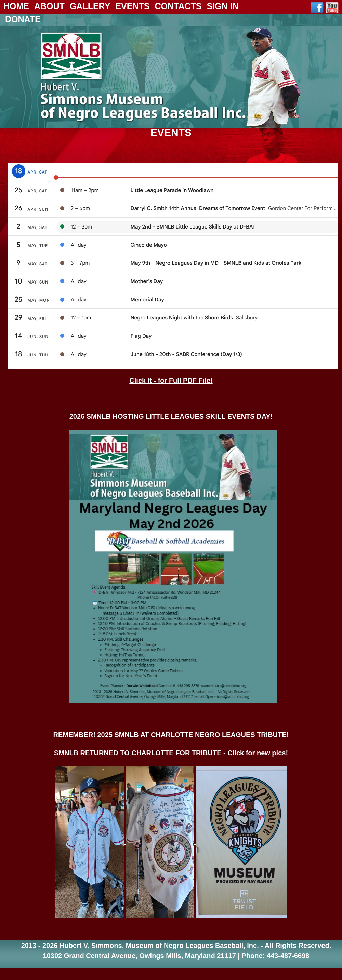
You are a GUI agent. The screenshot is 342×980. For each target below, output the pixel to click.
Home (16, 6)
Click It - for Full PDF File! (171, 381)
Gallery (90, 6)
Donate (23, 19)
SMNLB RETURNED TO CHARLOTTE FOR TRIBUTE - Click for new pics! (171, 753)
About (49, 6)
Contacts (178, 6)
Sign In (222, 6)
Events (132, 6)
